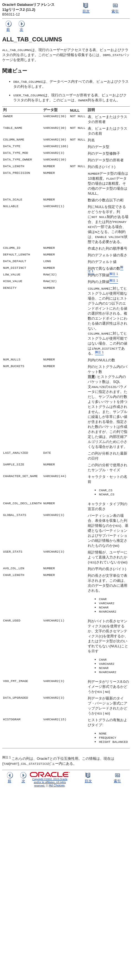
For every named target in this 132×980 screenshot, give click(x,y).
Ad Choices (57, 785)
